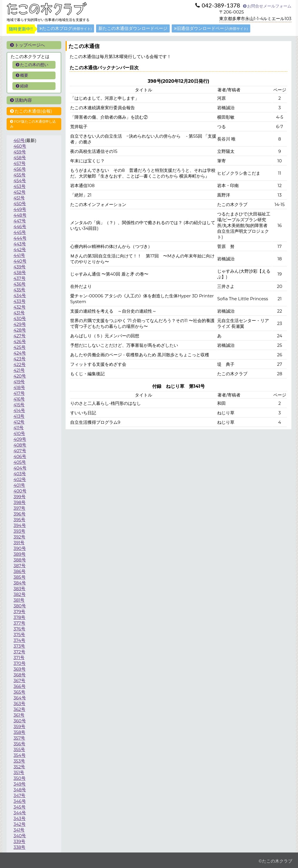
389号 (20, 554)
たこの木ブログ (66, 28)
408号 (20, 445)
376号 (19, 629)
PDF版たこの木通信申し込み (33, 124)
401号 (19, 485)
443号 (20, 244)
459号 (20, 152)
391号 (19, 543)
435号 (20, 290)
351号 (19, 772)
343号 (20, 818)
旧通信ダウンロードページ (211, 28)
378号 (19, 617)
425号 (20, 347)
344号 (20, 813)
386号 (20, 571)
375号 (19, 635)
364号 (20, 698)
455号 (20, 175)
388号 (20, 560)
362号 (19, 709)
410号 (19, 433)
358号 (19, 732)
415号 (19, 405)
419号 (19, 382)
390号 (20, 548)
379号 (19, 612)
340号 (20, 836)
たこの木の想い (32, 65)
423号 (20, 359)
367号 (19, 681)
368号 (20, 675)
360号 (20, 721)
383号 (20, 589)
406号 (20, 456)
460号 (20, 146)
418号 (19, 387)
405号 (20, 462)
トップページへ (27, 45)
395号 (19, 520)
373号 (19, 646)
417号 (19, 393)
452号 (20, 192)
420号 (20, 376)
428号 (20, 330)
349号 (20, 784)
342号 (20, 824)
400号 (20, 491)
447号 (20, 221)
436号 (20, 284)
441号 (19, 255)
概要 (22, 75)
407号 (20, 451)
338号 (19, 847)
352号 (19, 767)
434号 (20, 296)
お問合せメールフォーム (267, 6)
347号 (19, 795)
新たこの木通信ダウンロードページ (133, 28)
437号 (20, 278)
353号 (19, 761)
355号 (19, 749)
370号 (20, 663)
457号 (20, 163)
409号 (20, 439)
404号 (20, 468)
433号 (20, 301)
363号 (19, 704)
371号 (19, 658)
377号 (19, 623)
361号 (19, 715)
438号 (20, 273)
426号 (20, 341)
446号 (20, 227)
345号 (20, 807)
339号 (19, 841)
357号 (19, 738)
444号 (20, 238)
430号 (20, 318)
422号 (20, 364)
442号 (20, 250)
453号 (20, 186)
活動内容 (21, 100)
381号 (19, 600)
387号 (20, 566)
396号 (20, 514)
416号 (19, 399)
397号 (19, 508)
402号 (20, 479)
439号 (20, 267)
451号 (19, 198)
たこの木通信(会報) (31, 111)
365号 (19, 692)
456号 (20, 169)
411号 (19, 428)
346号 (20, 801)
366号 (20, 686)
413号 (19, 416)
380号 (20, 606)
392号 (19, 537)
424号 (20, 353)
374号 (19, 640)
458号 (20, 158)
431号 (19, 313)
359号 (19, 726)
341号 (19, 830)
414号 (19, 410)
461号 (19, 140)
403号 (20, 474)
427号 (20, 336)
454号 (20, 181)
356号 (19, 744)
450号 (20, 204)
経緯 (22, 86)
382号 (20, 594)
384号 (20, 583)
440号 (20, 261)
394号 (20, 525)
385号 (20, 577)
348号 (20, 790)
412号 (19, 422)
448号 (20, 215)
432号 (20, 307)
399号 (20, 497)
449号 (20, 209)
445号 (20, 232)
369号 (20, 669)
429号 (20, 324)
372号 (19, 652)
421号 (19, 370)
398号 (20, 502)
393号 (19, 531)
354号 (20, 755)
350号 (20, 778)
